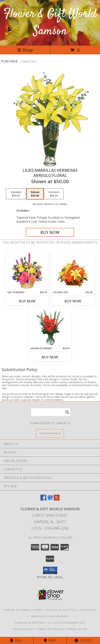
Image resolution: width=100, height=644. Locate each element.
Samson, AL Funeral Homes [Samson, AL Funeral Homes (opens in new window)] (23, 610)
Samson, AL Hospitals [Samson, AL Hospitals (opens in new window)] (61, 610)
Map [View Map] (50, 640)
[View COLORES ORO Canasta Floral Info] (73, 271)
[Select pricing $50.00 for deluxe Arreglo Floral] (35, 194)
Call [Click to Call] (17, 640)
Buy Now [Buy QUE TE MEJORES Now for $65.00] (27, 301)
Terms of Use (78, 629)
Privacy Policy (23, 629)
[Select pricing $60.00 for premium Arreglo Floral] (54, 194)
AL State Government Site (66, 623)
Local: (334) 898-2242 (50, 528)
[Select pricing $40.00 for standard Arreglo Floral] (16, 194)
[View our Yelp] (57, 499)
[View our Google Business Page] (50, 499)
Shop (25, 50)
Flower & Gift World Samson (50, 23)
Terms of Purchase (51, 629)
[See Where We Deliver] (50, 433)
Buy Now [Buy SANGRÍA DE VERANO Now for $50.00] (50, 357)
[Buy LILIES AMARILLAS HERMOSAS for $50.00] (50, 232)
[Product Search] (51, 412)
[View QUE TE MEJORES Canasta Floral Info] (27, 271)
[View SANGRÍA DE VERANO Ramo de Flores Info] (50, 327)
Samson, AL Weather (30, 623)
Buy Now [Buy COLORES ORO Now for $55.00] (73, 301)
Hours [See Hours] (83, 640)
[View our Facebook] (43, 499)
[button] (50, 570)
